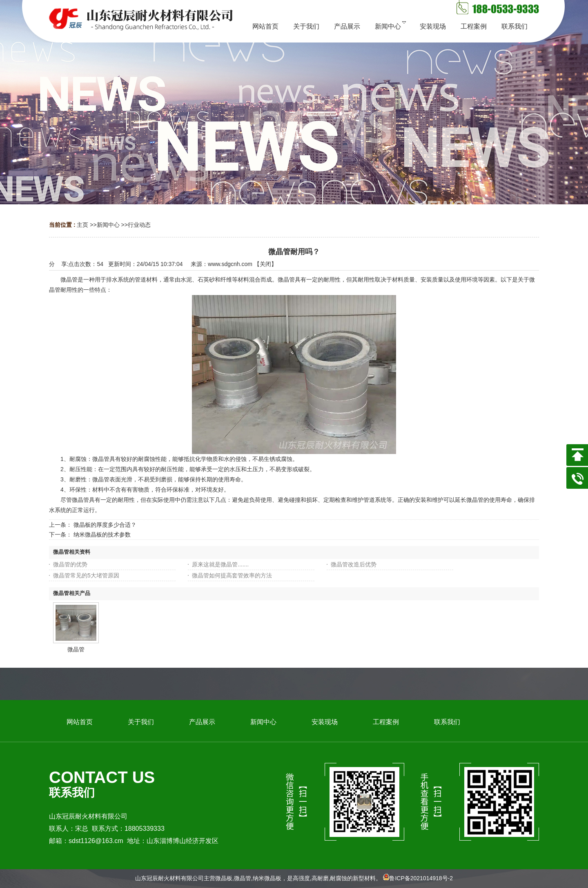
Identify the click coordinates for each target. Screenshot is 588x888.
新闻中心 (108, 225)
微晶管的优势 (70, 564)
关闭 (265, 264)
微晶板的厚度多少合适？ (105, 525)
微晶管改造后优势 (354, 564)
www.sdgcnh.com (230, 264)
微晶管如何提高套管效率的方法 (232, 575)
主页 (82, 225)
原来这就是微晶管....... (220, 564)
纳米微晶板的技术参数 (102, 535)
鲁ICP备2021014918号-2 (421, 878)
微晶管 (76, 649)
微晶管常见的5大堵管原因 (86, 575)
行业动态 (139, 225)
